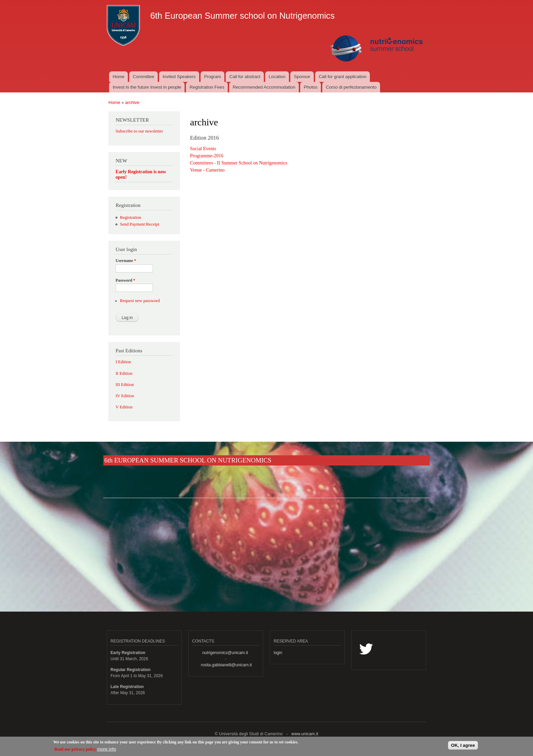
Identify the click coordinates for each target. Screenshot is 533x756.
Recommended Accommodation (264, 87)
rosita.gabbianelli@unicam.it (226, 665)
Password (125, 280)
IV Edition (125, 396)
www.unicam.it (305, 734)
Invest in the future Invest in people (147, 87)
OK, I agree (463, 747)
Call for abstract (245, 77)
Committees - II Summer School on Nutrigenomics (239, 163)
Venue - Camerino (207, 170)
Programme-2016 (207, 156)
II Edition (124, 373)
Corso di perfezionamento (351, 87)
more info (107, 751)
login (278, 653)
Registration (131, 217)
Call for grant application (343, 77)
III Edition (125, 385)
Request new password (140, 301)
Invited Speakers (179, 77)
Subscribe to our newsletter (139, 131)
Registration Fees (207, 87)
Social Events (203, 149)
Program (212, 77)
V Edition (124, 407)
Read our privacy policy (75, 751)
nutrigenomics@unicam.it (225, 653)
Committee (144, 77)
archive (132, 102)
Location (277, 77)
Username (126, 261)
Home (118, 77)
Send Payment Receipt (140, 224)
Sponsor (302, 77)
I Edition (123, 362)
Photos (311, 87)
